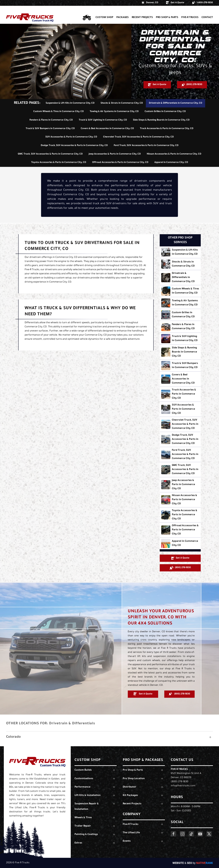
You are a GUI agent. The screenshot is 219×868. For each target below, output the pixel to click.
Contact (207, 12)
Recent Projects (142, 12)
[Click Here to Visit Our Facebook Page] (174, 834)
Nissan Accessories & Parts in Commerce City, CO (174, 154)
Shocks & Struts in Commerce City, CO (122, 103)
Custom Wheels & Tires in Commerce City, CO (58, 112)
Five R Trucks (179, 769)
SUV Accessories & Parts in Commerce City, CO (71, 137)
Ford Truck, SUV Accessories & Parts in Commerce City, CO (146, 146)
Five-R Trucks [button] (190, 12)
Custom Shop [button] (104, 12)
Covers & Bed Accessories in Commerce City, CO (107, 129)
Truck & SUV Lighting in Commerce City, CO (103, 120)
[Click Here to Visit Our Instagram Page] (182, 834)
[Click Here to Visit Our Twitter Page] (209, 834)
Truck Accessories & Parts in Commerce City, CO (167, 129)
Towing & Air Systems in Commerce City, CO (114, 112)
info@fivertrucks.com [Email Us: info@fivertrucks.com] (183, 786)
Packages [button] (123, 12)
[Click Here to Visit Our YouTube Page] (200, 834)
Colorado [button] (13, 737)
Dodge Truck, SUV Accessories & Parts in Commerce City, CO (74, 146)
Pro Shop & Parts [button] (167, 12)
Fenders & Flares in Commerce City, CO (51, 120)
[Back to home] (30, 12)
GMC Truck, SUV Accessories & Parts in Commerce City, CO (50, 154)
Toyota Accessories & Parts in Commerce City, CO (59, 163)
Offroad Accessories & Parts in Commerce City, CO (120, 163)
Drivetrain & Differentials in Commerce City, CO (176, 103)
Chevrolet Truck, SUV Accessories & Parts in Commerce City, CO (138, 137)
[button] (150, 3)
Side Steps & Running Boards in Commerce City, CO (161, 120)
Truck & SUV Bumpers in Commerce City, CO (50, 129)
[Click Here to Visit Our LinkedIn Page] (191, 834)
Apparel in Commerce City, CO (171, 163)
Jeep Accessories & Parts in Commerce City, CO (115, 154)
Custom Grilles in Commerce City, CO (165, 112)
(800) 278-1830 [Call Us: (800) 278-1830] (180, 782)
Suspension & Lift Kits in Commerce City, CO (70, 103)
